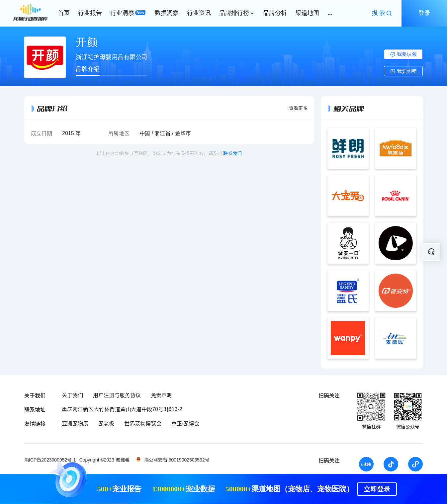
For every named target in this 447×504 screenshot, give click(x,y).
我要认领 (403, 54)
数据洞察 (167, 13)
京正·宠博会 (185, 423)
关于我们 (72, 395)
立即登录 (377, 489)
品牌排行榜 (234, 13)
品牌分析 (275, 13)
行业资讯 (199, 13)
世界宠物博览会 (143, 423)
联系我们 (232, 153)
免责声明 (161, 395)
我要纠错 (403, 71)
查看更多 (298, 108)
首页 (64, 13)
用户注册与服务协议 (117, 395)
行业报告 (90, 13)
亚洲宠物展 (75, 423)
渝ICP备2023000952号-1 (50, 460)
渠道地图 (307, 13)
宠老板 (106, 423)
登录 (424, 13)
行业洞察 (122, 13)
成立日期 (42, 133)
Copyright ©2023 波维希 (104, 460)
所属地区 (119, 133)
